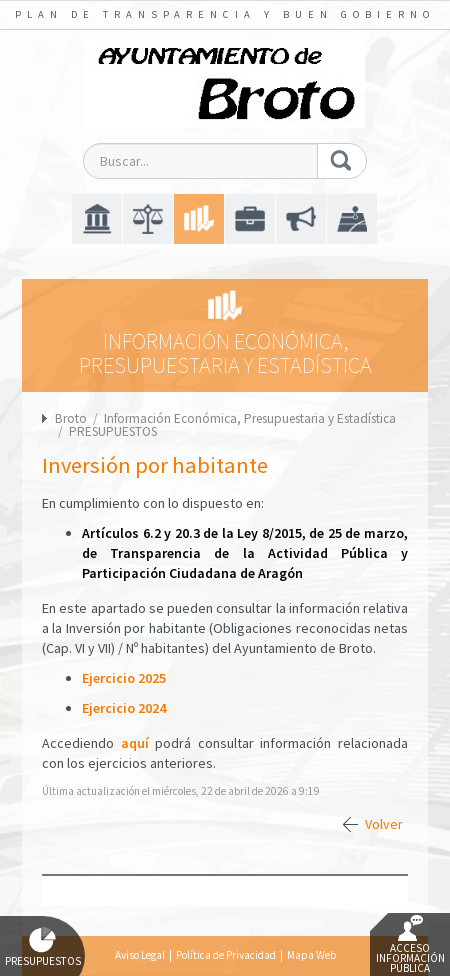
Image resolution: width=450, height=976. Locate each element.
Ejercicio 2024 (124, 708)
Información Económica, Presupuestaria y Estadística (250, 418)
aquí (135, 743)
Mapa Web (311, 955)
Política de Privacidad (226, 955)
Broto (71, 418)
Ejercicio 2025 (124, 678)
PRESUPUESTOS (113, 431)
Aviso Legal (140, 955)
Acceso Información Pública (410, 945)
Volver (384, 824)
